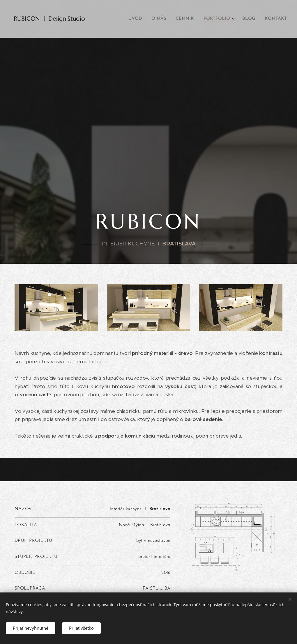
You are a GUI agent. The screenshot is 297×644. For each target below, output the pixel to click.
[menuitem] (140, 19)
